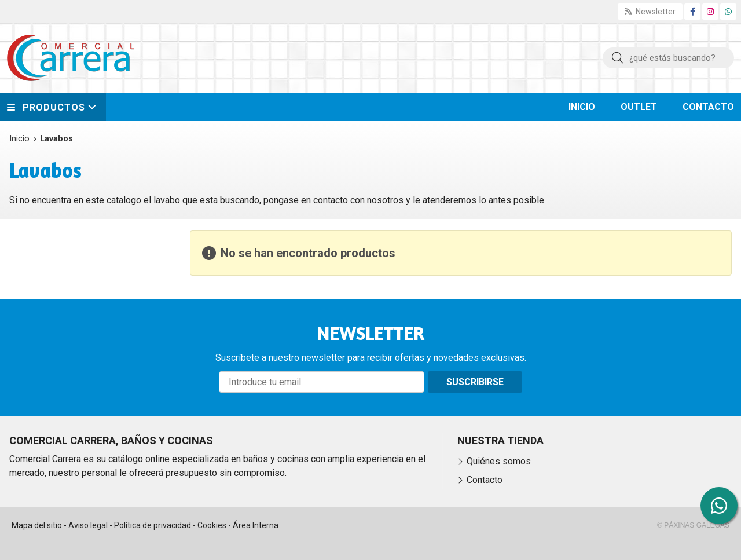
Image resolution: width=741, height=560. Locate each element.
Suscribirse (475, 382)
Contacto (485, 480)
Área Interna (256, 525)
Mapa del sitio (37, 525)
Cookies (212, 525)
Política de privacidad (153, 525)
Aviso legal (88, 525)
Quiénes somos (499, 461)
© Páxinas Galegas (693, 525)
